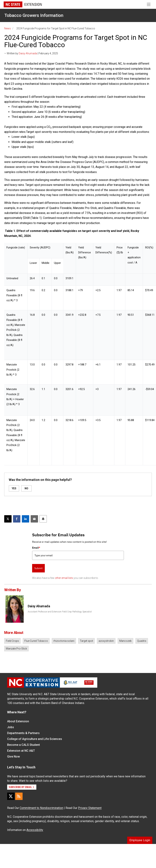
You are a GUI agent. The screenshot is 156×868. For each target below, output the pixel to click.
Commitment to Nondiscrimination (41, 808)
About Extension (18, 721)
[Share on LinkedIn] (26, 519)
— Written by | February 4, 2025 (31, 53)
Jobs (11, 727)
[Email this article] (34, 519)
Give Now (13, 757)
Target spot (86, 641)
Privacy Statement (90, 808)
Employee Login (140, 840)
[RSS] (19, 796)
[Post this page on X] (8, 519)
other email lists (64, 578)
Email (36, 548)
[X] (11, 796)
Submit (38, 568)
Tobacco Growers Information (34, 15)
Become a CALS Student (23, 745)
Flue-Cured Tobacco (36, 641)
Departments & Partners (23, 733)
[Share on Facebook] (17, 519)
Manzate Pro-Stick (16, 649)
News (8, 28)
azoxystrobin (106, 641)
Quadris (142, 641)
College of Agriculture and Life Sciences (35, 739)
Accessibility (35, 830)
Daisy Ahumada (28, 53)
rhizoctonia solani (64, 641)
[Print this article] (43, 519)
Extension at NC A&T (21, 751)
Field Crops (12, 641)
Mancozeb (125, 641)
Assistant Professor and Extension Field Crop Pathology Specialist (60, 612)
